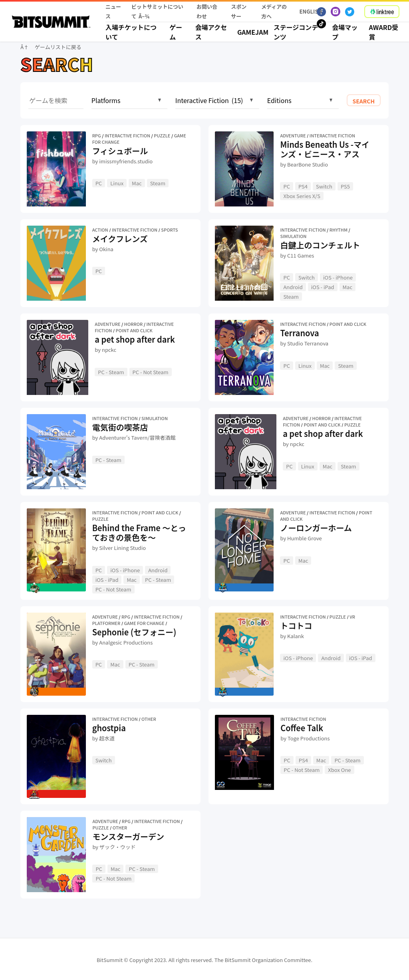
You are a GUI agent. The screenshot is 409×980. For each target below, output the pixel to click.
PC (99, 183)
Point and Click (134, 330)
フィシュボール (120, 151)
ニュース (113, 11)
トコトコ (296, 626)
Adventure (293, 135)
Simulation (293, 236)
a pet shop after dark (135, 339)
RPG (97, 135)
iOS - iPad (323, 287)
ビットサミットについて (157, 11)
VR (352, 617)
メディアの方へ (274, 11)
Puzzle (162, 135)
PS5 (345, 186)
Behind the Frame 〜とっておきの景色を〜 (139, 533)
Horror (133, 324)
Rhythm (339, 230)
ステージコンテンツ (296, 32)
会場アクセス (211, 32)
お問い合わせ (207, 11)
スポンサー (239, 11)
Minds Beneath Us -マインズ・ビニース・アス (325, 149)
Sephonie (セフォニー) (134, 632)
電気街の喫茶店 (120, 427)
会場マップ (345, 32)
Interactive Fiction (127, 135)
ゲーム (176, 32)
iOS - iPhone (338, 277)
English (309, 11)
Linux (117, 183)
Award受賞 (384, 32)
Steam (158, 183)
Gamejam (251, 32)
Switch (324, 186)
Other (149, 719)
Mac (137, 183)
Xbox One (339, 770)
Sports (169, 230)
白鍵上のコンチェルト (320, 245)
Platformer (106, 623)
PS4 (303, 186)
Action (100, 230)
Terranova (299, 333)
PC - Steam (111, 372)
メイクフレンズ (120, 239)
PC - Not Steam (151, 372)
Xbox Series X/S (302, 196)
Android (293, 287)
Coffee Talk (302, 728)
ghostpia (109, 728)
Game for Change (144, 623)
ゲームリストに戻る (58, 47)
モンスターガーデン (128, 836)
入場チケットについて (131, 32)
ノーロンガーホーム (316, 528)
